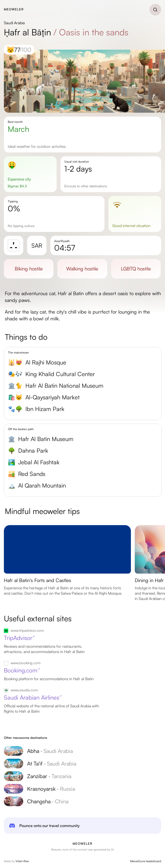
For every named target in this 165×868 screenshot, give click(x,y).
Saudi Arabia (14, 23)
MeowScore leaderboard (146, 861)
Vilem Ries (22, 861)
